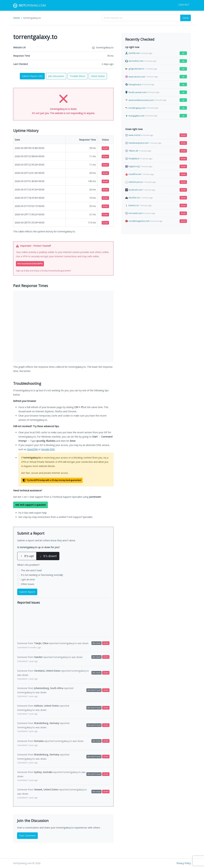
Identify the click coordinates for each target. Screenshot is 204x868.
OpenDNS (32, 449)
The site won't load (31, 570)
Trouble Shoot (77, 76)
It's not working (42, 575)
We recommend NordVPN (30, 264)
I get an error (28, 579)
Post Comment (27, 836)
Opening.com (29, 6)
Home (17, 18)
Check (186, 18)
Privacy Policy (184, 863)
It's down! (48, 556)
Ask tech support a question (31, 505)
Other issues (27, 584)
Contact (184, 5)
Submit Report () (32, 76)
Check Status (98, 76)
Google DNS (48, 449)
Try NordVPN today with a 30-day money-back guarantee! (52, 480)
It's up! (27, 556)
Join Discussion (56, 76)
